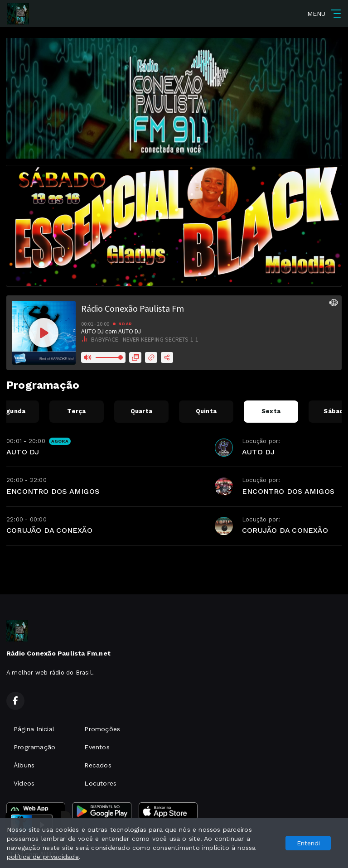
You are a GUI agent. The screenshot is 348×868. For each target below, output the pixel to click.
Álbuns (24, 765)
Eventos (97, 747)
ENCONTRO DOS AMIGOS (53, 491)
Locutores (100, 783)
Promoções (102, 729)
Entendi (308, 843)
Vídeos (24, 783)
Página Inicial (34, 729)
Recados (98, 765)
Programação (34, 747)
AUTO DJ (23, 452)
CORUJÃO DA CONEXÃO (49, 530)
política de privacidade (43, 857)
